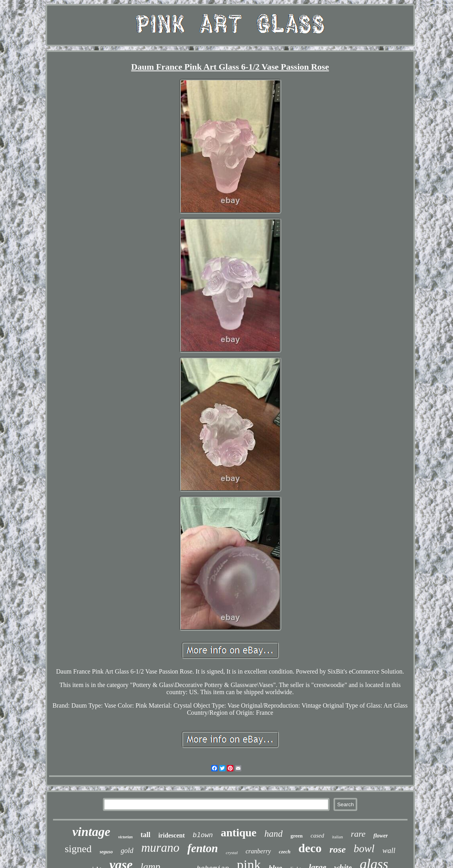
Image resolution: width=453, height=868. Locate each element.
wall (389, 850)
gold (127, 851)
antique (239, 833)
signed (78, 849)
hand (273, 834)
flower (381, 836)
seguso (106, 852)
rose (338, 849)
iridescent (172, 835)
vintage (91, 832)
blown (203, 835)
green (297, 836)
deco (310, 848)
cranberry (258, 851)
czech (285, 852)
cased (317, 836)
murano (160, 848)
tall (145, 835)
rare (358, 834)
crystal (232, 853)
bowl (364, 849)
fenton (202, 848)
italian (337, 837)
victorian (126, 837)
